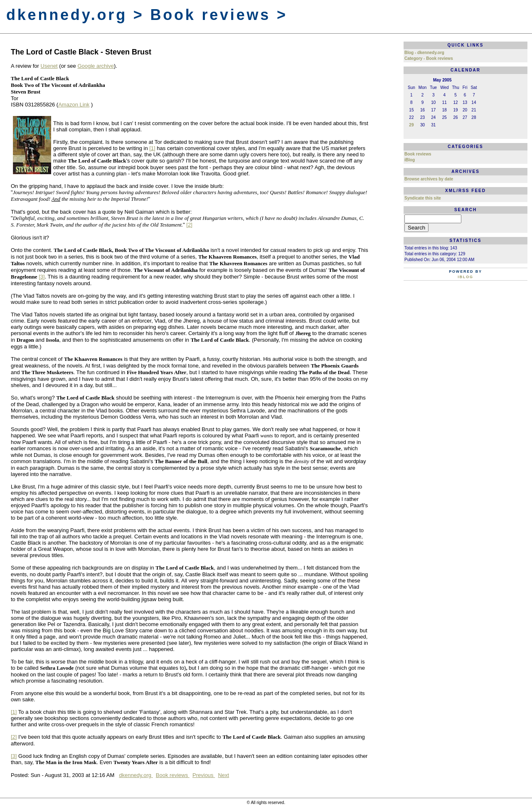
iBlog (410, 160)
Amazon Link (74, 105)
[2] (189, 225)
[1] (152, 148)
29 (411, 125)
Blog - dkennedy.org (424, 53)
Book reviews (173, 775)
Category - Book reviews (429, 58)
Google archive (95, 66)
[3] (42, 277)
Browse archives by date (429, 179)
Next (223, 775)
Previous (204, 775)
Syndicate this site (423, 198)
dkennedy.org (136, 775)
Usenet (49, 66)
